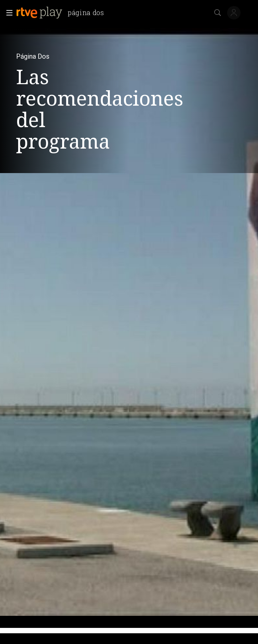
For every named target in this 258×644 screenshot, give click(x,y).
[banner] (63, 13)
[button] (7, 13)
